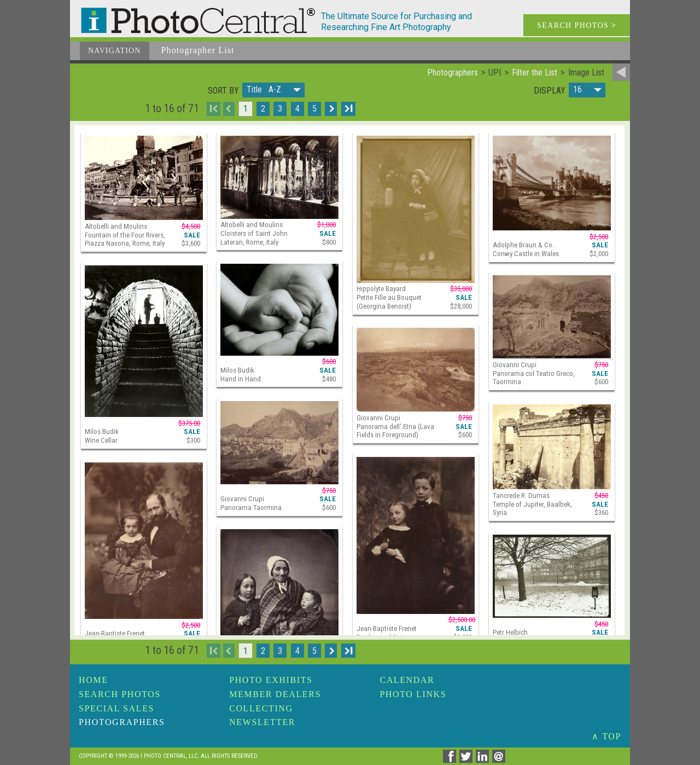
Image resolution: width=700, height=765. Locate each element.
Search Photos (120, 694)
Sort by (223, 91)
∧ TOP (606, 736)
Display (550, 91)
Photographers (122, 722)
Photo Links (413, 694)
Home (94, 680)
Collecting (261, 708)
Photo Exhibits (271, 680)
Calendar (407, 680)
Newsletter (262, 722)
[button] (273, 90)
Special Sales (116, 708)
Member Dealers (275, 694)
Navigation (115, 51)
